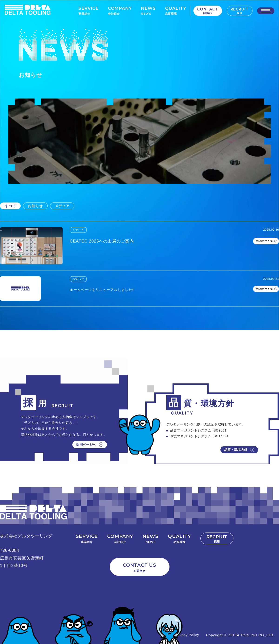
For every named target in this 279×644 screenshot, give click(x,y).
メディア (62, 206)
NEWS (148, 11)
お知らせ (35, 206)
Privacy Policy (187, 635)
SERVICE (88, 11)
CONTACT (208, 11)
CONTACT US (140, 568)
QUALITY (176, 11)
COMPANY (120, 11)
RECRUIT (239, 11)
